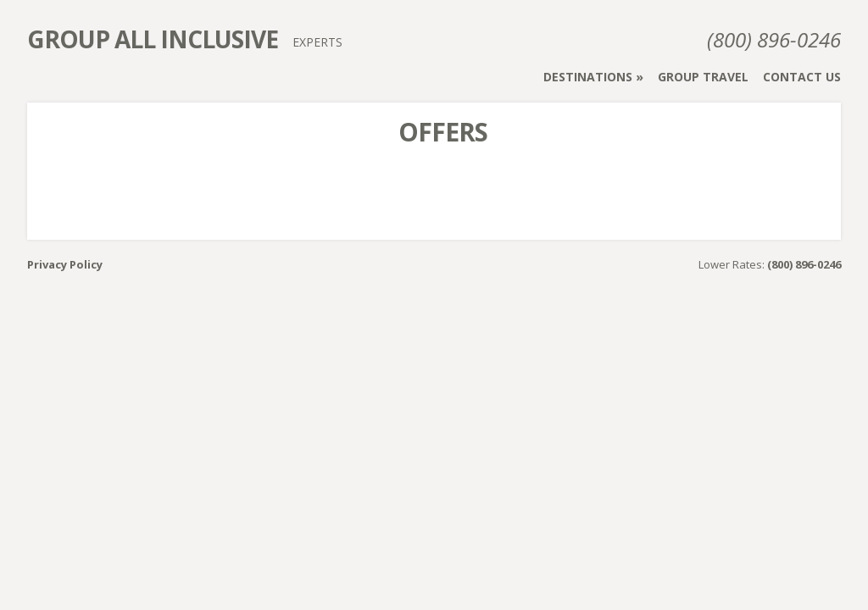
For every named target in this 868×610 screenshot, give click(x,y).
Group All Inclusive (153, 39)
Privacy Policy (65, 264)
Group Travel (703, 77)
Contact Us (802, 77)
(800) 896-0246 (774, 39)
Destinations (588, 77)
